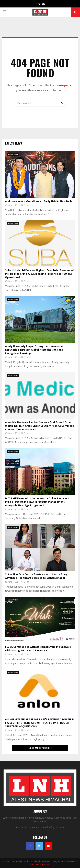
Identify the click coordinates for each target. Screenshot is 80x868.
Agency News (13, 154)
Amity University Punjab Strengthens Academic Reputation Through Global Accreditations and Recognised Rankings (34, 350)
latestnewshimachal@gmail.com (46, 827)
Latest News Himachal (40, 865)
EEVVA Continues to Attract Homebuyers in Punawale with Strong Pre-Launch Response (38, 649)
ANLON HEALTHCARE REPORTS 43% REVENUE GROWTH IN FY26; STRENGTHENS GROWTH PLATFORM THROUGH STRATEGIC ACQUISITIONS (40, 723)
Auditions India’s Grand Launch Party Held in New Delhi (39, 201)
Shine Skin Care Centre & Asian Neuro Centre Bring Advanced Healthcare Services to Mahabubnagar (36, 576)
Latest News (13, 143)
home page (63, 85)
